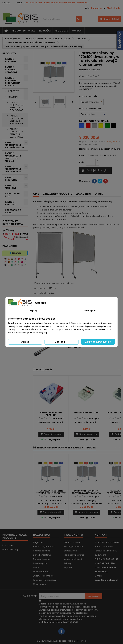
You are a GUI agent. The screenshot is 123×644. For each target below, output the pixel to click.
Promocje (8, 545)
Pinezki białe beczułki (86, 413)
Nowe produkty (10, 549)
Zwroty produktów (73, 547)
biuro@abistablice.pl (106, 580)
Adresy (68, 563)
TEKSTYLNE (13, 97)
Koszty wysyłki (40, 563)
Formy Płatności (41, 572)
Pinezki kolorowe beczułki (51, 414)
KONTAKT (77, 31)
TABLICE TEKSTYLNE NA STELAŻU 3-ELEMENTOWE (17, 120)
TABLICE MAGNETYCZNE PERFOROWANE (13, 169)
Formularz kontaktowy (45, 580)
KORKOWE (13, 91)
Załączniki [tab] (84, 194)
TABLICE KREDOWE (10, 203)
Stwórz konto (114, 8)
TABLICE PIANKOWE (11, 187)
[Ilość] (91, 162)
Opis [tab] (36, 194)
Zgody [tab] (34, 311)
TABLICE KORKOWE (10, 60)
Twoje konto (73, 535)
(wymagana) (69, 613)
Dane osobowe (72, 542)
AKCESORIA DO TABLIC (13, 211)
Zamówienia (70, 551)
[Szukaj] (61, 19)
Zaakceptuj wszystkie (98, 342)
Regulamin (39, 542)
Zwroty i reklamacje (43, 576)
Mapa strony (40, 584)
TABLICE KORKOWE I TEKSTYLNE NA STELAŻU (13, 82)
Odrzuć (25, 342)
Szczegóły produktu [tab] (58, 194)
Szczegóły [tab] (89, 311)
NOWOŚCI (45, 31)
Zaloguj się (97, 8)
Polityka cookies (42, 551)
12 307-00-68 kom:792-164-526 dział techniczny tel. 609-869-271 (57, 3)
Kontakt (6, 3)
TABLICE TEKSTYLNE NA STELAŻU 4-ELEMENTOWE (17, 133)
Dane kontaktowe (42, 555)
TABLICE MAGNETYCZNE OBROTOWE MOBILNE (13, 157)
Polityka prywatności (44, 547)
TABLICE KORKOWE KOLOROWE (11, 70)
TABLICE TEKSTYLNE (11, 179)
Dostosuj (62, 342)
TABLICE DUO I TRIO (12, 195)
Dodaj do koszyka (95, 170)
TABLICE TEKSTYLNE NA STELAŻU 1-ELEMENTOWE (17, 106)
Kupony (68, 567)
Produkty (18, 31)
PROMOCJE (61, 31)
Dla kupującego (41, 559)
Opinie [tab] (99, 194)
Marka (83, 70)
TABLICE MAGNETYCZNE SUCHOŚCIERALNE (15, 145)
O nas (32, 31)
